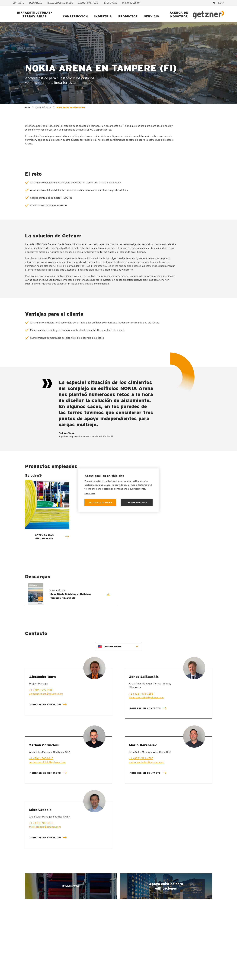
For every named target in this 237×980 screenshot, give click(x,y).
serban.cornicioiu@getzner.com (47, 762)
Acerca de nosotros (179, 14)
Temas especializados (60, 3)
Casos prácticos (88, 3)
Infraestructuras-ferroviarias (35, 14)
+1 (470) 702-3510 (41, 823)
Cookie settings (137, 503)
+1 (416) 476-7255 (141, 694)
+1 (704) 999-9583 (41, 690)
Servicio (152, 16)
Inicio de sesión (131, 3)
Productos (128, 16)
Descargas (36, 3)
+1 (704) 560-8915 (41, 758)
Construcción (75, 16)
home (27, 108)
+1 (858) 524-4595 (141, 758)
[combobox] (221, 3)
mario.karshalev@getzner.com (147, 762)
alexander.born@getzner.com (46, 694)
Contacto (18, 3)
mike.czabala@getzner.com (45, 827)
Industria (103, 16)
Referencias (110, 3)
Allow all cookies (100, 503)
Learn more (90, 493)
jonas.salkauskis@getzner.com (146, 697)
